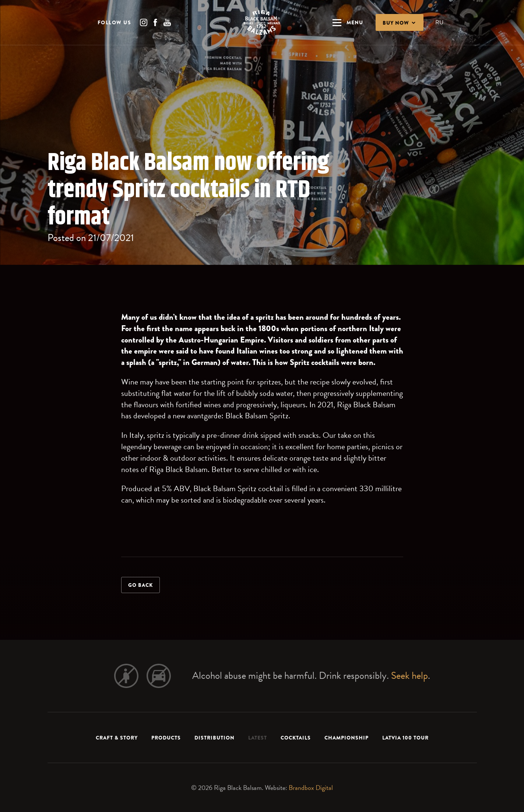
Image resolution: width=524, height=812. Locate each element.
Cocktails (296, 738)
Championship (347, 738)
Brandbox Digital (311, 788)
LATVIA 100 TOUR (405, 738)
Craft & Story (117, 738)
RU (439, 23)
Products (166, 738)
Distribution (214, 738)
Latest (258, 738)
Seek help (409, 676)
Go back (140, 585)
